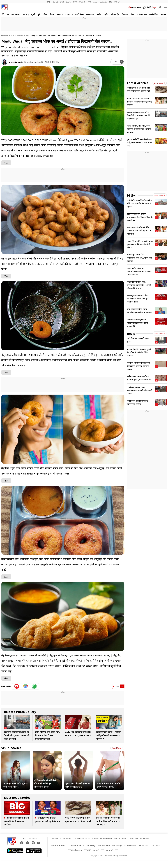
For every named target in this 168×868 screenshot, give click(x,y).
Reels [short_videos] (131, 333)
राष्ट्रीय (106, 14)
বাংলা (75, 2)
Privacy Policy (120, 839)
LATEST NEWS (14, 14)
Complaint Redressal (102, 839)
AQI (149, 7)
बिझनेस (125, 14)
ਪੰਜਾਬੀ (89, 2)
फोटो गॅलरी (80, 14)
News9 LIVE (98, 850)
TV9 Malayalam (75, 850)
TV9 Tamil (155, 845)
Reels (60, 14)
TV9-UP (117, 2)
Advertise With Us (82, 839)
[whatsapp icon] (34, 686)
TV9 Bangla (117, 845)
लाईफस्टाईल (142, 14)
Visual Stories (11, 748)
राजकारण (90, 14)
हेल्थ (133, 14)
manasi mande (16, 62)
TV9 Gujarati (130, 845)
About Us (67, 839)
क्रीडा (45, 14)
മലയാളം (103, 2)
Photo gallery (22, 36)
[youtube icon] (17, 686)
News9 (55, 2)
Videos (69, 14)
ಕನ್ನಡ (62, 2)
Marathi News (8, 36)
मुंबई (33, 14)
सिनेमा (52, 14)
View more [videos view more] (160, 195)
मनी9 (110, 2)
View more (117, 748)
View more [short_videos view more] (160, 334)
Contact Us (56, 839)
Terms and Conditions (139, 839)
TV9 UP (88, 850)
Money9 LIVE (112, 850)
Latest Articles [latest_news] (138, 83)
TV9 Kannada (104, 845)
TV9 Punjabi (143, 845)
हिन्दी (49, 2)
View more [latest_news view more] (160, 83)
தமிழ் (95, 2)
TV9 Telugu (91, 845)
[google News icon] (26, 686)
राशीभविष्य (154, 14)
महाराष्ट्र (26, 14)
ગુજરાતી (82, 2)
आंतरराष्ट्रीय (115, 14)
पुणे (39, 14)
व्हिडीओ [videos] (132, 195)
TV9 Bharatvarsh (76, 845)
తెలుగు (68, 2)
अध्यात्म (164, 14)
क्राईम (99, 14)
